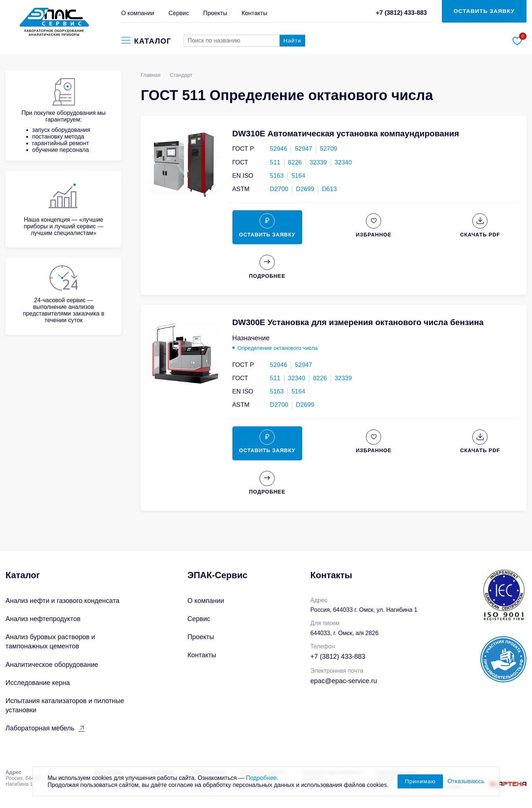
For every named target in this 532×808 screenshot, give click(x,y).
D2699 (305, 189)
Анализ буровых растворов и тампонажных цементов (50, 642)
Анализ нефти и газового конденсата (62, 601)
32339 (318, 162)
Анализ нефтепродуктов (43, 619)
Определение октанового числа (278, 348)
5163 (277, 176)
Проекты (215, 13)
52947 (303, 149)
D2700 (279, 189)
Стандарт (181, 75)
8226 (295, 162)
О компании (138, 13)
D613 (330, 189)
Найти (292, 40)
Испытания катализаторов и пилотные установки (65, 705)
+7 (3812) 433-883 (401, 13)
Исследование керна (38, 683)
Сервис (179, 13)
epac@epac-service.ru (344, 681)
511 (275, 162)
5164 (298, 176)
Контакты (255, 13)
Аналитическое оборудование (52, 665)
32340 (343, 162)
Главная (151, 75)
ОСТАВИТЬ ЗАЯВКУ (484, 11)
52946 (279, 149)
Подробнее (261, 782)
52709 (329, 149)
